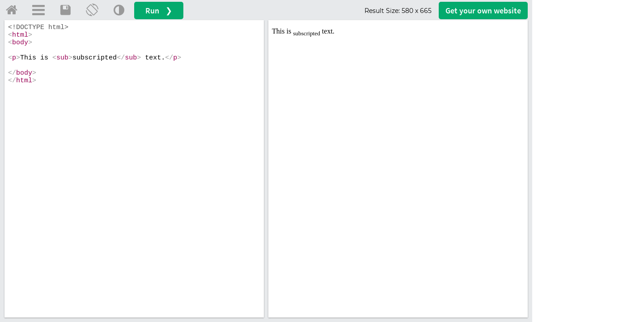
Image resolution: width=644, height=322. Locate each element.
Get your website (483, 11)
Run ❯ (159, 11)
